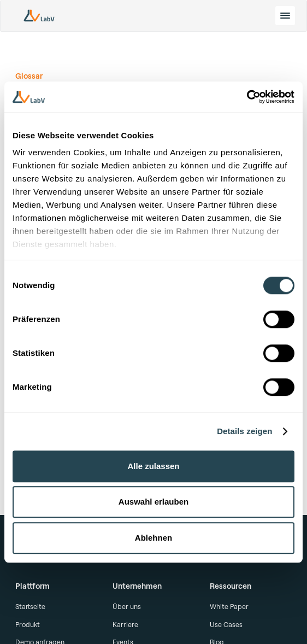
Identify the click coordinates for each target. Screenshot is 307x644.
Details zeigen (244, 431)
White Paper (229, 606)
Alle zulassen (153, 466)
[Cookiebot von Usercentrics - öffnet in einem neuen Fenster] (247, 97)
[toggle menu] (285, 16)
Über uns (127, 606)
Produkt (28, 624)
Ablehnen (153, 538)
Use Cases (226, 624)
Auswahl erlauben (153, 502)
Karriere (125, 624)
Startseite (30, 606)
